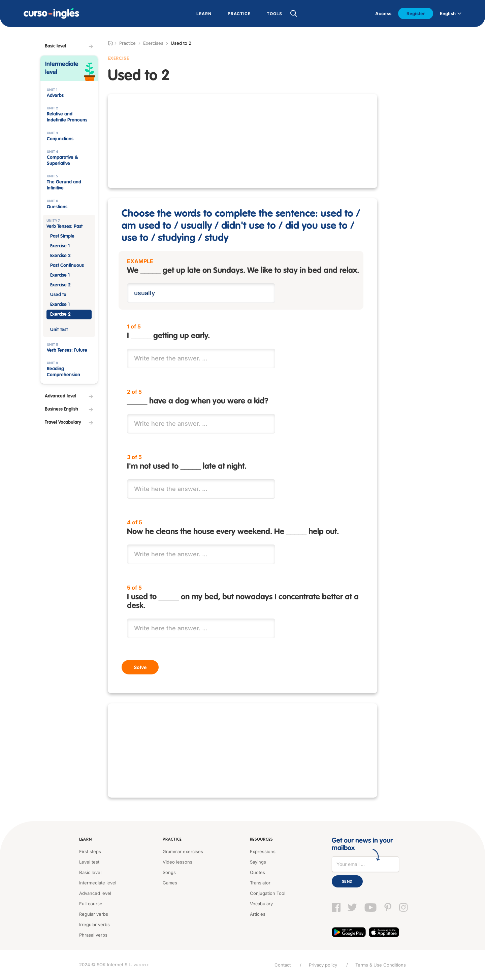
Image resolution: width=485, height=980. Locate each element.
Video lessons (177, 862)
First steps (90, 851)
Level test (89, 862)
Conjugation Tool (268, 893)
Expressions (263, 851)
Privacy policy (323, 965)
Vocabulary (261, 904)
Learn (86, 840)
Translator (260, 883)
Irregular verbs (94, 924)
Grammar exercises (183, 851)
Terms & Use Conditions (381, 965)
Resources (261, 840)
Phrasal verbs (93, 935)
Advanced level (95, 893)
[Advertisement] (243, 141)
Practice (172, 840)
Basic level (90, 872)
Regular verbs (94, 914)
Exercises (153, 43)
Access (383, 13)
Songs (169, 872)
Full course (91, 904)
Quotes (257, 872)
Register (416, 13)
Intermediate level (98, 883)
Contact (283, 965)
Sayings (258, 862)
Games (170, 883)
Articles (258, 914)
